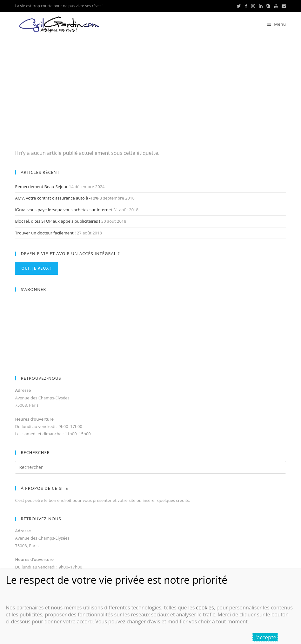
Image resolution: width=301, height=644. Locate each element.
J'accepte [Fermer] (265, 637)
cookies (205, 608)
